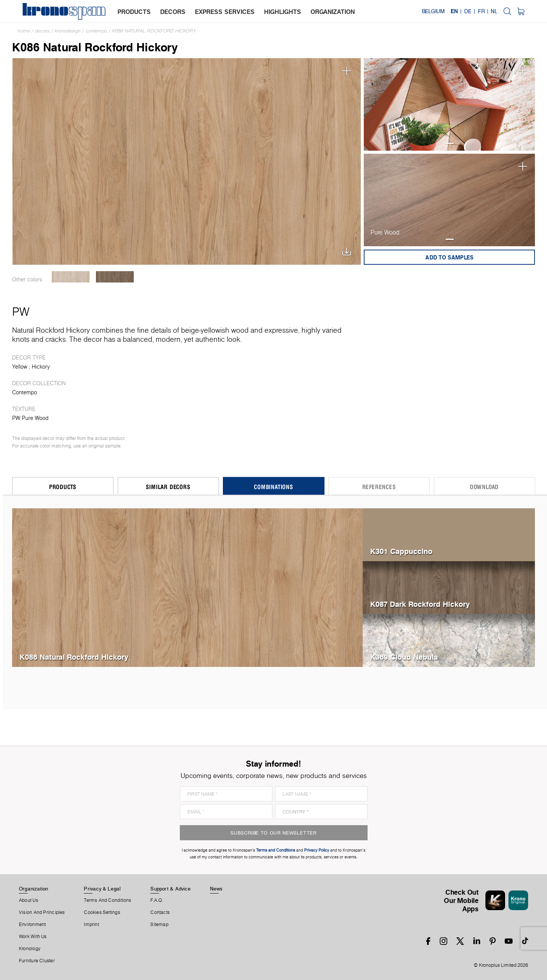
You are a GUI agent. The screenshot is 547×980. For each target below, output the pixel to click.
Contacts (160, 912)
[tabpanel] (450, 104)
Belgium (433, 11)
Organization (34, 889)
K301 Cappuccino (401, 551)
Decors (42, 31)
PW (21, 312)
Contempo (96, 31)
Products (63, 487)
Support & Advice (171, 889)
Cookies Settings (102, 912)
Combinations (273, 487)
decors (173, 12)
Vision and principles (42, 912)
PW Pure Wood (30, 418)
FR (481, 11)
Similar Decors (168, 487)
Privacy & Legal (102, 889)
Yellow (20, 367)
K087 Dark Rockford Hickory (420, 604)
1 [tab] (450, 143)
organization (333, 12)
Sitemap (159, 924)
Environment (32, 924)
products (134, 12)
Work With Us (33, 937)
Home (24, 31)
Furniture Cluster (37, 961)
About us (29, 900)
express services (225, 12)
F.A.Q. (157, 900)
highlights (283, 12)
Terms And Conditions (107, 900)
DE (468, 11)
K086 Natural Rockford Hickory (154, 31)
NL (494, 11)
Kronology (30, 949)
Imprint (91, 924)
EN (454, 11)
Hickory (41, 367)
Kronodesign (68, 31)
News (216, 889)
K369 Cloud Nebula (404, 657)
